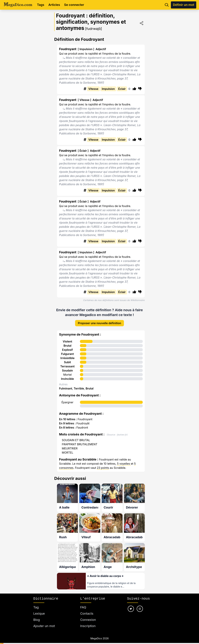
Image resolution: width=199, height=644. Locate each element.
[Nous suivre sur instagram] (140, 605)
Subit (67, 360)
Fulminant (66, 386)
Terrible (79, 386)
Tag (36, 603)
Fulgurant (67, 351)
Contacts (87, 610)
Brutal (67, 343)
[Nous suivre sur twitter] (131, 605)
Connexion (88, 616)
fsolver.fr (122, 432)
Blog (37, 616)
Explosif (67, 347)
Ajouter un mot (44, 622)
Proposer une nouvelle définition (99, 321)
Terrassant (67, 364)
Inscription (88, 622)
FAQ (83, 603)
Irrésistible (67, 355)
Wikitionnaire (138, 300)
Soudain (67, 368)
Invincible (67, 376)
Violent (67, 339)
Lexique (39, 610)
